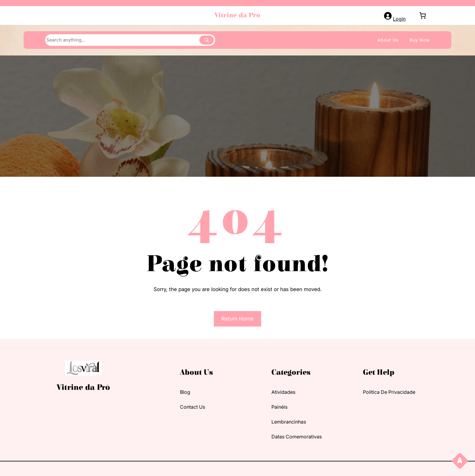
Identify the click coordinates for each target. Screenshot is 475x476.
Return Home (237, 319)
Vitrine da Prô (237, 15)
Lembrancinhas (289, 422)
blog (185, 392)
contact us (193, 407)
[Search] (207, 40)
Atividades (283, 392)
